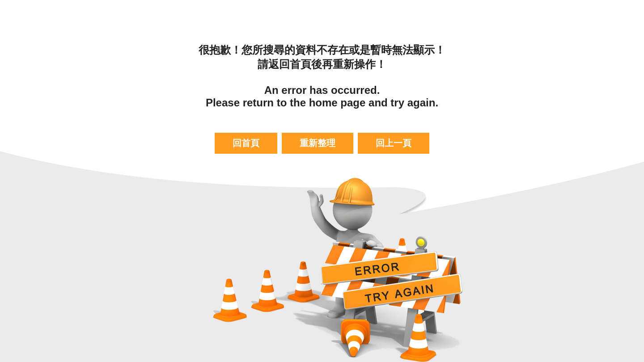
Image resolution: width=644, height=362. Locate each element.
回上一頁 (394, 143)
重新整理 (318, 143)
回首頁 (246, 143)
